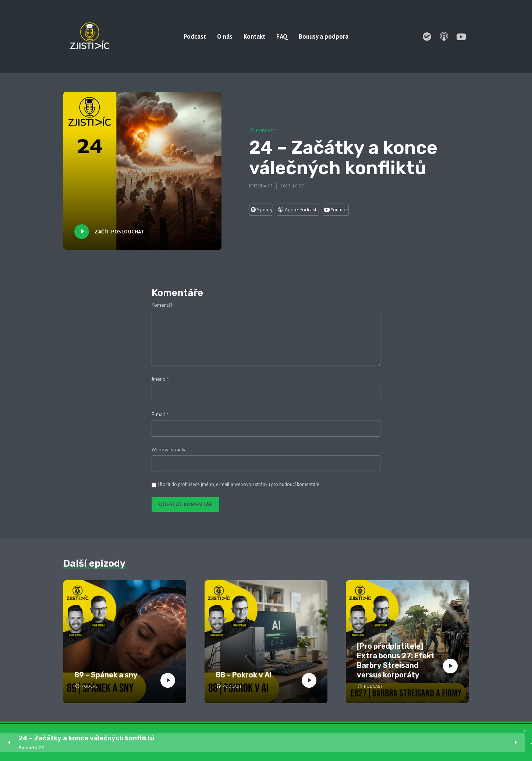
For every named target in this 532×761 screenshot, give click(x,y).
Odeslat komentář (185, 504)
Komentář (162, 305)
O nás (225, 36)
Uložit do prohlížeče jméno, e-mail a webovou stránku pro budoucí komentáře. (239, 484)
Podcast (195, 36)
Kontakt (254, 36)
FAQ (282, 36)
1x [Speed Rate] (514, 743)
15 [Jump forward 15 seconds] (239, 743)
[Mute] (492, 743)
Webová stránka (169, 450)
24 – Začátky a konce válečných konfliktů (86, 738)
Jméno (160, 379)
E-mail (160, 414)
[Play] (217, 743)
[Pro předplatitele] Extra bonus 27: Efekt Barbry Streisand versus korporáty (396, 660)
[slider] (344, 743)
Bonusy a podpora (324, 36)
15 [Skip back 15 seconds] (194, 743)
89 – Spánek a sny (106, 675)
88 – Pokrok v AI (244, 675)
